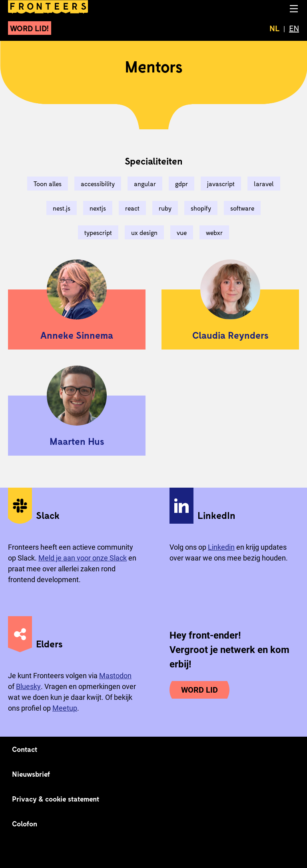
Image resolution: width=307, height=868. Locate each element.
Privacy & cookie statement (56, 799)
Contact (25, 749)
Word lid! (30, 28)
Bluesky (28, 686)
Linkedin (221, 547)
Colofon (25, 824)
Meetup (65, 708)
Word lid (199, 690)
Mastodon (115, 676)
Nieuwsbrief (31, 774)
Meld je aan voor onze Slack (83, 558)
